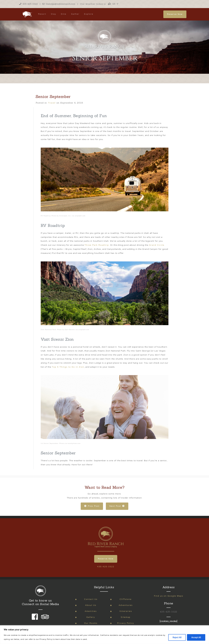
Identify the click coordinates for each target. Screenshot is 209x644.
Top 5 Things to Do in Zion (68, 367)
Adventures (126, 605)
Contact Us (91, 599)
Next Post (117, 506)
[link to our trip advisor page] (45, 619)
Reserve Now (175, 14)
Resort (42, 14)
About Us (91, 605)
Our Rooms (91, 623)
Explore (89, 14)
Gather (75, 14)
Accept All (196, 637)
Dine (64, 14)
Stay (54, 14)
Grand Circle (157, 245)
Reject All (177, 637)
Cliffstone (126, 599)
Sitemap (126, 617)
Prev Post (92, 506)
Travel (52, 103)
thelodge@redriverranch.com (59, 4)
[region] (104, 635)
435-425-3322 (28, 4)
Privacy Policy (126, 623)
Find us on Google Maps (169, 596)
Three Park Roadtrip (97, 245)
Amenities (91, 611)
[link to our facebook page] (36, 619)
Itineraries (126, 611)
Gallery (91, 617)
